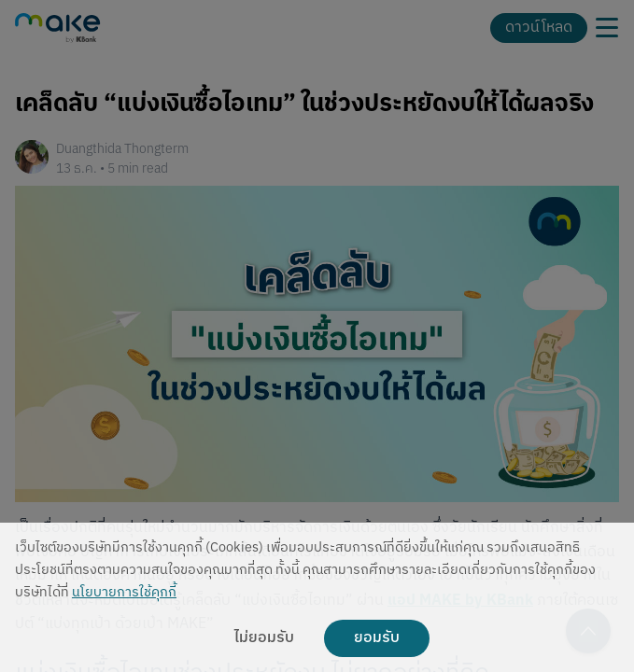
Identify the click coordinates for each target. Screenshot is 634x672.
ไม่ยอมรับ (264, 638)
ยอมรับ (377, 638)
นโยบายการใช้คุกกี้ (124, 593)
